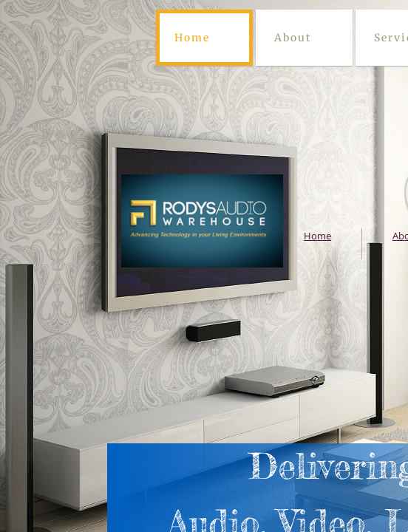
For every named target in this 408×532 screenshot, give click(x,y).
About (293, 38)
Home (192, 38)
